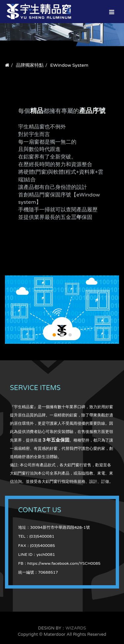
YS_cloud (62, 310)
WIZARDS (76, 628)
